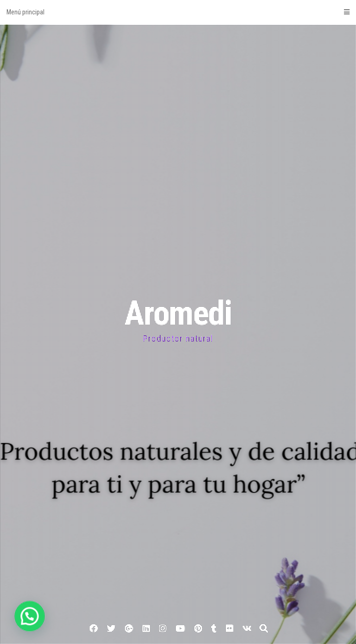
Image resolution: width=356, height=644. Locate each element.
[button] (14, 621)
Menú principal (178, 12)
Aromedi (178, 313)
